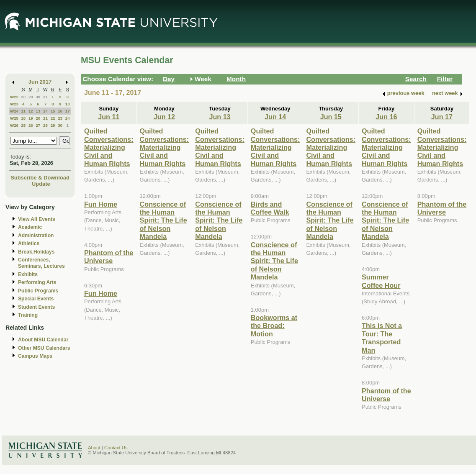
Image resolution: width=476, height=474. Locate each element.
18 (23, 118)
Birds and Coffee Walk (270, 208)
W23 (14, 104)
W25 (14, 118)
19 (31, 118)
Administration (36, 236)
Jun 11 (109, 117)
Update (41, 184)
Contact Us (116, 448)
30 (38, 97)
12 (31, 111)
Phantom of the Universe (109, 257)
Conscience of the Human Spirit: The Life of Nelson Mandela (163, 220)
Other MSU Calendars (44, 348)
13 (38, 111)
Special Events (36, 299)
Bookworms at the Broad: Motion (274, 326)
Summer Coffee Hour (381, 281)
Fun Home (101, 204)
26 (31, 125)
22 (53, 118)
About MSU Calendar (43, 340)
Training (28, 315)
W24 (14, 111)
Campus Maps (35, 356)
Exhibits (28, 274)
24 (68, 118)
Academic (30, 227)
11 (23, 111)
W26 (14, 125)
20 (38, 118)
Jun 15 (331, 117)
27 (38, 125)
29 (31, 97)
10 (68, 104)
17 (68, 111)
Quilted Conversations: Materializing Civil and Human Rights (109, 147)
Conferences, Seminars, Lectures (41, 263)
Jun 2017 (40, 82)
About (94, 448)
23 (60, 118)
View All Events (37, 219)
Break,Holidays (36, 252)
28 (23, 97)
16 (60, 111)
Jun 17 (442, 117)
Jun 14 (275, 117)
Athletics (29, 243)
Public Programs (38, 291)
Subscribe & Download (40, 178)
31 (45, 97)
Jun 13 (220, 117)
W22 (14, 97)
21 (45, 118)
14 (45, 111)
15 (53, 111)
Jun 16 (386, 117)
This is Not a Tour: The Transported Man (382, 338)
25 (23, 125)
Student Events (36, 307)
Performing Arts (37, 282)
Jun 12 (164, 117)
